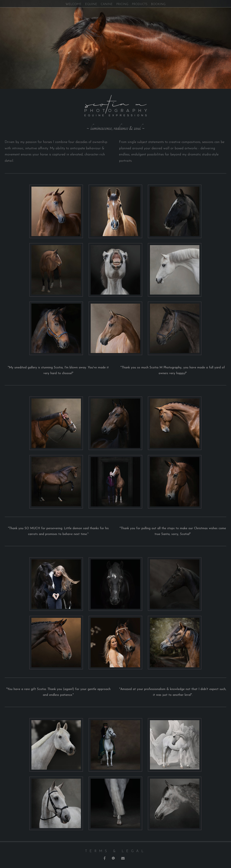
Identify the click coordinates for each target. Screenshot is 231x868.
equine (91, 4)
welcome (74, 4)
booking (158, 4)
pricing (122, 4)
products (140, 4)
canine (107, 4)
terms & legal (115, 851)
